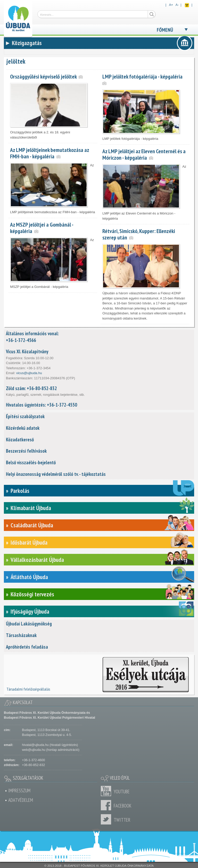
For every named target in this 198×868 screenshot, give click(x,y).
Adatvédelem (21, 800)
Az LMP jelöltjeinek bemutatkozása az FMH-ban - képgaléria (49, 153)
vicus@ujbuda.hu (29, 373)
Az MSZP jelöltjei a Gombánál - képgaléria (42, 228)
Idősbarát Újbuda (29, 542)
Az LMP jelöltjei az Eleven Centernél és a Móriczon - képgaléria (144, 154)
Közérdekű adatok (23, 428)
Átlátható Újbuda (29, 577)
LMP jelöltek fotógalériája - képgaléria (142, 76)
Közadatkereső (20, 440)
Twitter (107, 819)
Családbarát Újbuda (32, 525)
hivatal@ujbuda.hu (35, 745)
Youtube (107, 791)
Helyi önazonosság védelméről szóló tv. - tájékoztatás (56, 474)
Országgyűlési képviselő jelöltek (43, 76)
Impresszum (19, 790)
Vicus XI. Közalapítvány (27, 351)
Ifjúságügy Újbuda (30, 611)
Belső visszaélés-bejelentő (31, 462)
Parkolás (20, 491)
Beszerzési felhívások (26, 451)
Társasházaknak (21, 635)
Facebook (107, 805)
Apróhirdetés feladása (27, 647)
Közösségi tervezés (32, 594)
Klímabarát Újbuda (31, 508)
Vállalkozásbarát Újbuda (37, 560)
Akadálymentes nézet (187, 5)
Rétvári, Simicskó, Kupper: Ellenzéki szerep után (139, 234)
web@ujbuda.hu (34, 750)
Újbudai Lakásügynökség (29, 624)
